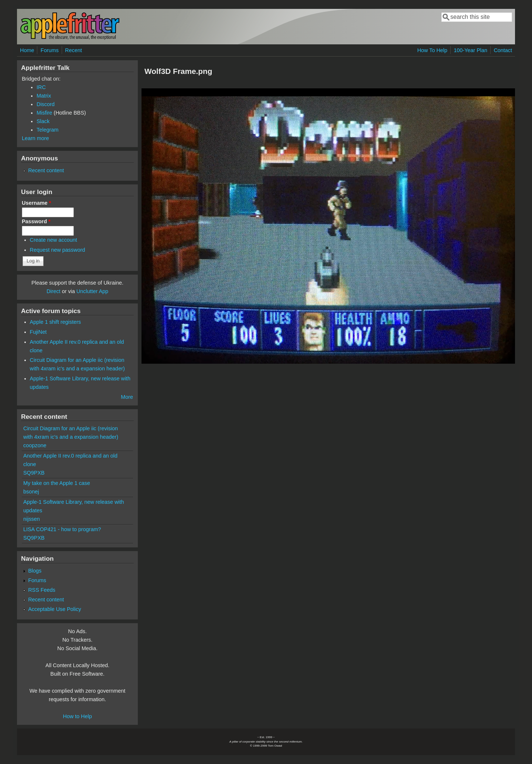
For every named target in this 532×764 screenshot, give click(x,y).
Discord (46, 104)
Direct (54, 291)
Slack (43, 121)
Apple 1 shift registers (55, 322)
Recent (74, 50)
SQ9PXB (34, 473)
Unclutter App (92, 291)
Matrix (44, 96)
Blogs (35, 571)
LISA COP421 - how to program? (62, 529)
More (127, 397)
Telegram (47, 130)
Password (36, 221)
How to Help (77, 716)
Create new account (54, 240)
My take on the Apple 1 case (57, 483)
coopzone (35, 445)
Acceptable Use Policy (54, 609)
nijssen (32, 519)
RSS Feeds (42, 590)
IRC (41, 87)
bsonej (31, 492)
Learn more (35, 138)
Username (36, 203)
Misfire (44, 113)
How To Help (432, 50)
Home (27, 50)
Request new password (58, 250)
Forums (50, 50)
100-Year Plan (470, 50)
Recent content (46, 170)
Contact (503, 50)
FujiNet (38, 332)
